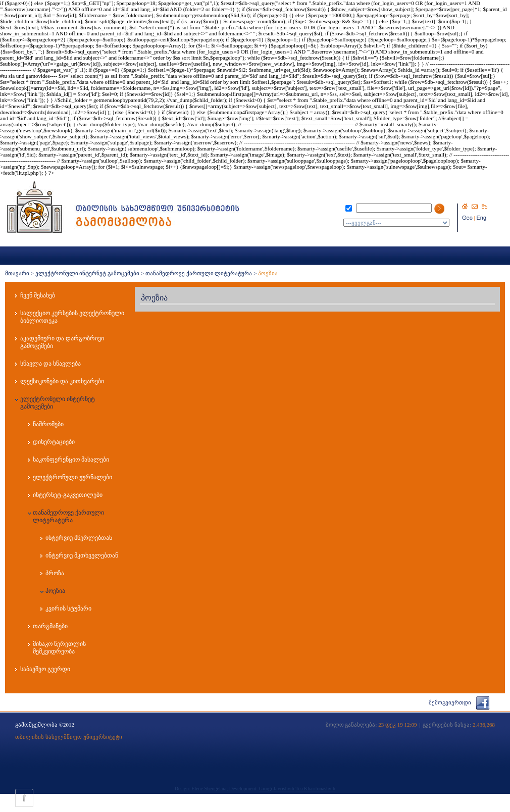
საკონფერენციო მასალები (71, 460)
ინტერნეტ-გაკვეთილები (68, 495)
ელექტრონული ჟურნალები (72, 477)
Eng (482, 218)
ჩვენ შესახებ (38, 295)
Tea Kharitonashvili (315, 789)
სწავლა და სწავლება (50, 364)
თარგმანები (50, 626)
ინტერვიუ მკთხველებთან (82, 555)
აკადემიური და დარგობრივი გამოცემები (62, 342)
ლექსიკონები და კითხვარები (62, 381)
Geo (467, 218)
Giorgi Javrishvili (277, 789)
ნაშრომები (48, 424)
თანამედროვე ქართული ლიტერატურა (199, 273)
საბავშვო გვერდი (45, 669)
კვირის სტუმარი (68, 608)
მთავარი (17, 273)
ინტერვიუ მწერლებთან (79, 538)
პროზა (55, 573)
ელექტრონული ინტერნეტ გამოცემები (88, 273)
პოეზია (55, 591)
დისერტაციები (54, 442)
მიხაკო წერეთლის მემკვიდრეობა (59, 648)
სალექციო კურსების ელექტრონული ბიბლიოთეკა (72, 317)
